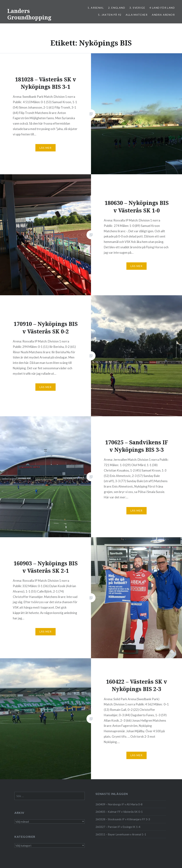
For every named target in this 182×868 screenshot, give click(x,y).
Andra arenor (163, 15)
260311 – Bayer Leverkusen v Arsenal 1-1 (121, 834)
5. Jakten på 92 (110, 15)
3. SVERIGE (137, 8)
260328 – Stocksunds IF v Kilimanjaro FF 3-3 (123, 819)
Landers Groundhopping (29, 14)
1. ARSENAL (96, 8)
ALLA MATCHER (137, 15)
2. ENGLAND (117, 8)
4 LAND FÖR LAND (162, 8)
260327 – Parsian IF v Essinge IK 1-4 (118, 827)
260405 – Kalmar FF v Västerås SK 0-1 (119, 812)
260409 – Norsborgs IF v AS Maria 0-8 (119, 804)
